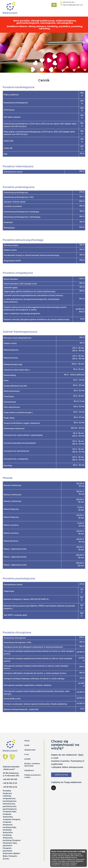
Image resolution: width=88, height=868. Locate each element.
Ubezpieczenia (30, 750)
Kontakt (27, 759)
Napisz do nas (61, 775)
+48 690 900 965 (67, 2)
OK (84, 852)
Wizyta (27, 741)
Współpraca (29, 770)
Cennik (27, 745)
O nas (27, 754)
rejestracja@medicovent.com (71, 5)
